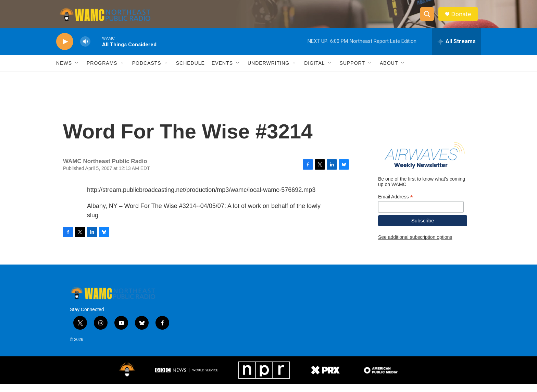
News (64, 71)
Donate (463, 18)
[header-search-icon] (429, 18)
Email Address (396, 205)
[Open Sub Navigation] (77, 71)
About (389, 71)
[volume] (85, 50)
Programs (102, 71)
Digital (314, 71)
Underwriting (268, 71)
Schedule (190, 71)
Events (222, 71)
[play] (65, 50)
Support (352, 71)
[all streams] (456, 50)
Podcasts (147, 71)
